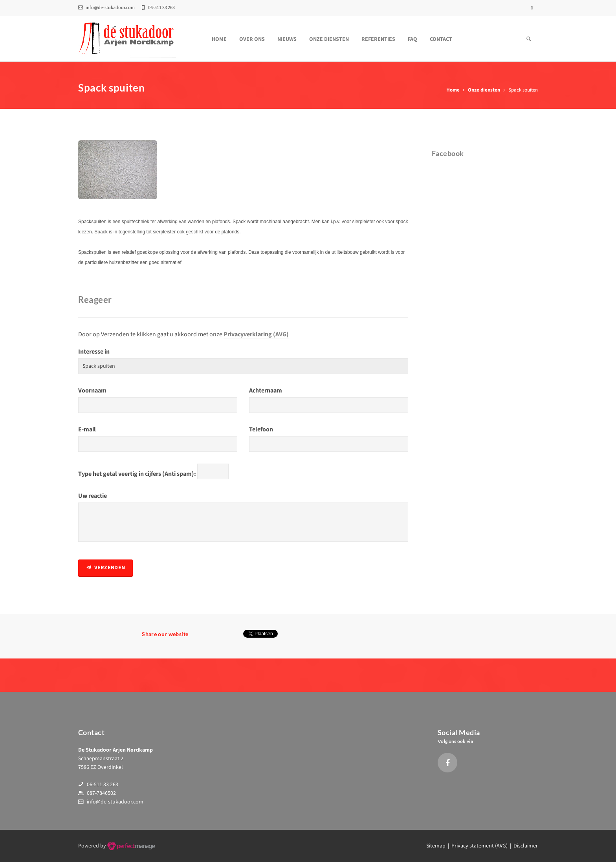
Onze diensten (329, 39)
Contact (441, 39)
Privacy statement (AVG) (479, 846)
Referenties (378, 39)
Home (219, 39)
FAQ (412, 39)
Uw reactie (93, 496)
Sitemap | (439, 846)
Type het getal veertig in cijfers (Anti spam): (137, 474)
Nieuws (287, 39)
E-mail (87, 429)
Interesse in (94, 352)
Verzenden (105, 568)
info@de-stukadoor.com (106, 8)
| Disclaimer (523, 846)
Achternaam (266, 391)
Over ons (252, 39)
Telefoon (261, 429)
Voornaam (92, 391)
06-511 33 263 (103, 785)
